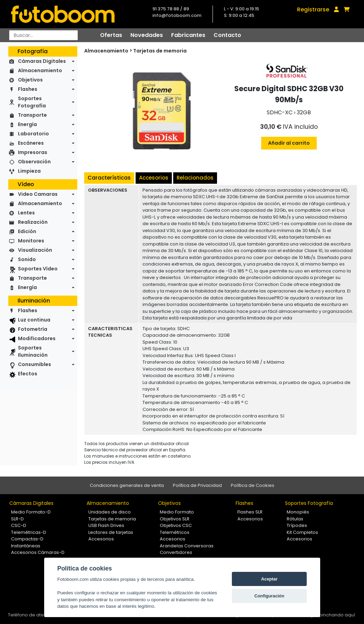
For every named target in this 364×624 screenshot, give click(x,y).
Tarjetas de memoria (160, 51)
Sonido (27, 259)
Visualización (35, 250)
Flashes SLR (250, 512)
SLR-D (17, 519)
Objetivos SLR (175, 519)
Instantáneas (26, 546)
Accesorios (154, 178)
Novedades (147, 35)
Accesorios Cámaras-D (38, 552)
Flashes (28, 89)
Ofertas (111, 35)
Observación (34, 162)
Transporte (32, 115)
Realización (33, 222)
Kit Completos (302, 532)
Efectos (28, 374)
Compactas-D (27, 539)
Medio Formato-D (31, 512)
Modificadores (37, 338)
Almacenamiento (40, 70)
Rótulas (295, 519)
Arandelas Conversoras (187, 546)
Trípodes (297, 525)
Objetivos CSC (176, 525)
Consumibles (35, 364)
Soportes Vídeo (38, 269)
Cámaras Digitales (42, 61)
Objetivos (30, 80)
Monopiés (298, 512)
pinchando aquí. (338, 615)
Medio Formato (177, 512)
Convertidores (176, 552)
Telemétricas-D (29, 532)
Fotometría (33, 329)
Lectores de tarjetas (111, 532)
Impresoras (33, 152)
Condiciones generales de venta (127, 485)
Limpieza (29, 171)
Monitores (31, 241)
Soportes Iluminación (33, 351)
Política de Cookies (253, 485)
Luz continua (34, 320)
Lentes (26, 213)
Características (109, 178)
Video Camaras (38, 194)
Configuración (269, 596)
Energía (27, 124)
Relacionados (195, 178)
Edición (27, 231)
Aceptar (269, 579)
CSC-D (19, 525)
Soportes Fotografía (32, 102)
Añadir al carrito (289, 143)
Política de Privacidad (197, 485)
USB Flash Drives (106, 525)
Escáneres (31, 143)
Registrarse (313, 9)
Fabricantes (188, 35)
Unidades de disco (110, 512)
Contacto (227, 35)
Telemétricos (175, 532)
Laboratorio (33, 134)
